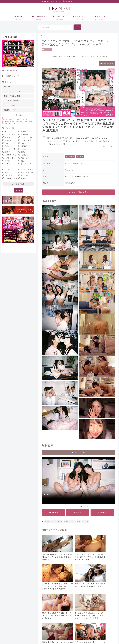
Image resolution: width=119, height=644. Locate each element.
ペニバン (24, 149)
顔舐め (23, 143)
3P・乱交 (8, 175)
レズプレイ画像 (80, 57)
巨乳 (79, 522)
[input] (56, 27)
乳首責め (24, 134)
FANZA (53, 512)
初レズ (7, 132)
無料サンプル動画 (99, 57)
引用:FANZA (107, 147)
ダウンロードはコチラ (78, 192)
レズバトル (9, 164)
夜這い (23, 152)
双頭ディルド (10, 152)
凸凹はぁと (69, 170)
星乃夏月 (80, 156)
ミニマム (85, 522)
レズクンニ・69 (70, 522)
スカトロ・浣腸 (27, 173)
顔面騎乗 (24, 146)
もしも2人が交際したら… (75, 164)
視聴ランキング (11, 76)
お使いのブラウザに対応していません (78, 480)
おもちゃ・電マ (11, 149)
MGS (78, 512)
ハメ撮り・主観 (11, 178)
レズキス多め (58, 522)
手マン (7, 137)
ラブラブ (48, 522)
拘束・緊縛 (25, 158)
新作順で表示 (10, 71)
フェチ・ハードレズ (12, 91)
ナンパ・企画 (10, 105)
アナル (7, 173)
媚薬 (22, 161)
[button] (78, 27)
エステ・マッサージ (12, 101)
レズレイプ (9, 158)
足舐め (7, 146)
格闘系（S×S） (11, 110)
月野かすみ (70, 156)
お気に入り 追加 (107, 64)
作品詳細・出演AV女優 (60, 57)
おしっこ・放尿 (27, 170)
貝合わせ (8, 140)
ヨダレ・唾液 (26, 140)
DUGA (102, 512)
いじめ (7, 170)
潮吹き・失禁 (10, 143)
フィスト (8, 161)
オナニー (24, 175)
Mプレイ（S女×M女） (13, 96)
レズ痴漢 (24, 155)
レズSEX (47, 50)
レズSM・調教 (10, 155)
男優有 (23, 178)
